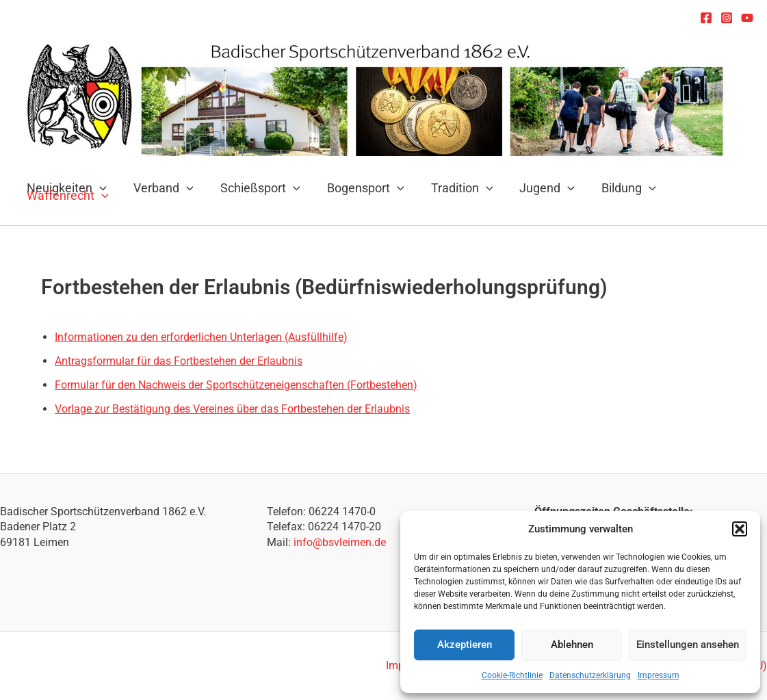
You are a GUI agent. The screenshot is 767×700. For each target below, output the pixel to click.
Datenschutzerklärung (590, 675)
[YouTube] (747, 18)
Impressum (659, 675)
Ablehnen (572, 645)
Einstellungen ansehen (688, 645)
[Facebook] (706, 18)
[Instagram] (727, 18)
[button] (740, 529)
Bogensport (358, 189)
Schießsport (256, 189)
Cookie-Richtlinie (512, 675)
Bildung (616, 189)
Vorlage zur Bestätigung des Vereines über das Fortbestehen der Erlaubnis (232, 409)
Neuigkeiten (66, 189)
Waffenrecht (67, 196)
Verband (161, 189)
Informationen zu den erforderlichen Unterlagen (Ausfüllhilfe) (201, 337)
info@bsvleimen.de (340, 542)
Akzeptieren (465, 645)
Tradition (453, 189)
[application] (184, 189)
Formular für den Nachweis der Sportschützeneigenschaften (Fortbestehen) (236, 385)
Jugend (536, 189)
